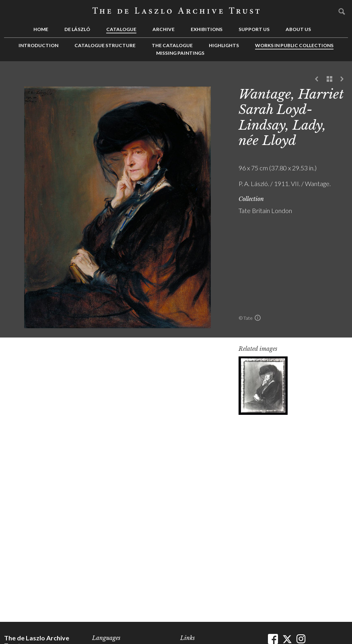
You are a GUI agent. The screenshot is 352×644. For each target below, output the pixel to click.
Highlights (224, 45)
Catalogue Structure (105, 45)
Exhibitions (207, 29)
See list (329, 79)
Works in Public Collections (294, 45)
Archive (164, 29)
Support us (254, 29)
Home (41, 29)
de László (77, 29)
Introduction (38, 45)
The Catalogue (172, 45)
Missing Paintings (180, 53)
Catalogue (121, 29)
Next (342, 79)
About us (298, 29)
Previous (317, 79)
